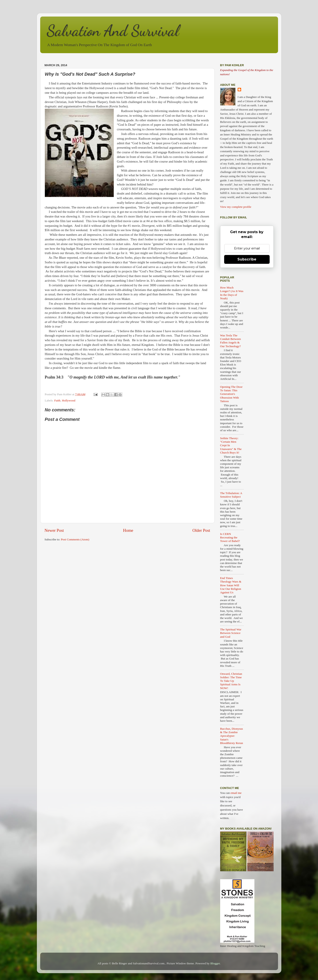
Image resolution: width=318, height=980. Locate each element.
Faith (57, 400)
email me (236, 793)
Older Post (201, 530)
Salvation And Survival (113, 31)
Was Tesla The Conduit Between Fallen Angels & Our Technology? (231, 341)
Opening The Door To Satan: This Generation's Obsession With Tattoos (231, 394)
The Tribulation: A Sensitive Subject (231, 495)
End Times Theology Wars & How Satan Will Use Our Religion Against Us (231, 585)
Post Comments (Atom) (75, 539)
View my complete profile (236, 207)
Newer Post (54, 530)
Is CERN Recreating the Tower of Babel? (230, 537)
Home (128, 530)
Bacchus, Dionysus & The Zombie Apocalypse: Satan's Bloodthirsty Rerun (232, 736)
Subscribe (247, 259)
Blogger (215, 963)
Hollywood (69, 400)
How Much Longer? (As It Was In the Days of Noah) (232, 293)
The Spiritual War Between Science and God (231, 633)
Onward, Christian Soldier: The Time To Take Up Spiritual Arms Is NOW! (231, 681)
